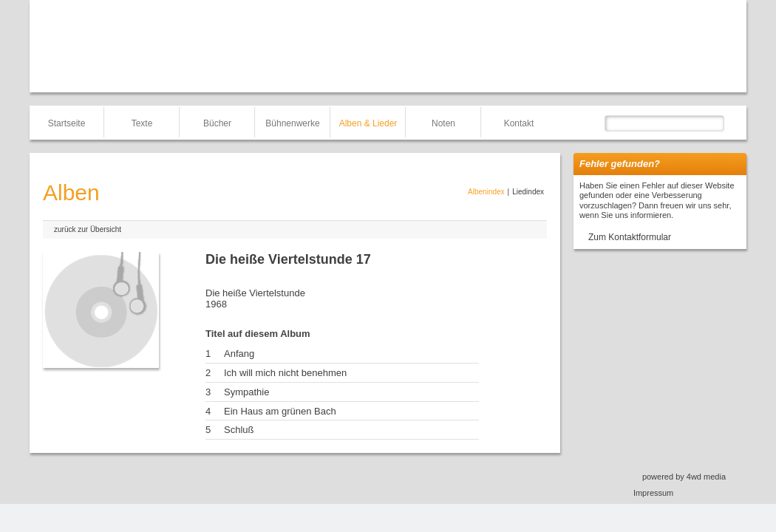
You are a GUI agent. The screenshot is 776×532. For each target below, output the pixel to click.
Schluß (239, 430)
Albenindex (486, 192)
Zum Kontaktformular (630, 237)
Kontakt (519, 123)
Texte (142, 123)
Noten (443, 123)
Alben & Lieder (368, 123)
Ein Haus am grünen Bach (280, 411)
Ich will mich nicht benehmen (285, 373)
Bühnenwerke (292, 123)
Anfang (239, 354)
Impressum (653, 493)
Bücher (217, 123)
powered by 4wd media (684, 477)
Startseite (67, 123)
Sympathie (246, 392)
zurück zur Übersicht (88, 229)
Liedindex (528, 192)
